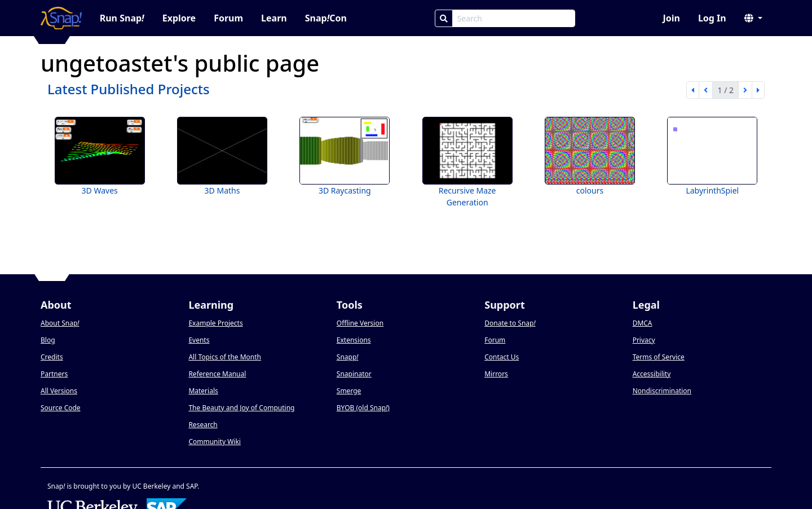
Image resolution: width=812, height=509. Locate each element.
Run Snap (122, 18)
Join (671, 18)
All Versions (59, 391)
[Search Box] (514, 18)
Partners (54, 374)
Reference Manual (217, 374)
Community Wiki (215, 442)
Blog (48, 340)
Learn (274, 18)
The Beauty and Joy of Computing (241, 408)
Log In (712, 18)
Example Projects (215, 323)
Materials (203, 391)
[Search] (444, 18)
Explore (179, 18)
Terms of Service (659, 357)
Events (199, 340)
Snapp (348, 357)
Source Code (61, 408)
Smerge (349, 391)
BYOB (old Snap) (363, 408)
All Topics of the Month (225, 357)
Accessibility (652, 374)
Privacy (644, 340)
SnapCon (326, 18)
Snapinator (354, 374)
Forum (228, 18)
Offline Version (360, 323)
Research (203, 425)
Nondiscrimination (662, 391)
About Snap (60, 323)
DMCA (643, 323)
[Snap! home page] (61, 18)
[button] (753, 18)
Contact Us (502, 357)
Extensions (354, 340)
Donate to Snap (510, 323)
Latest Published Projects (129, 89)
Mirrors (496, 374)
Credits (52, 357)
